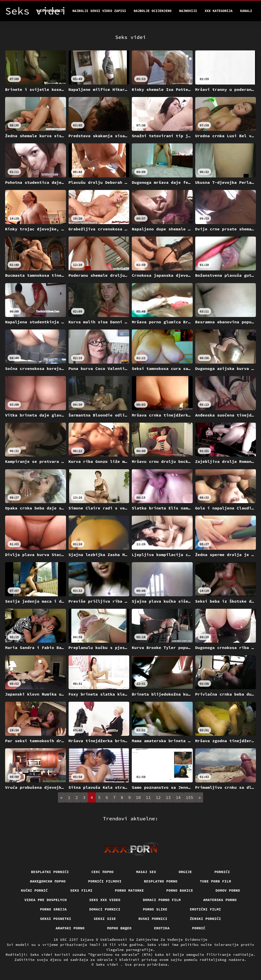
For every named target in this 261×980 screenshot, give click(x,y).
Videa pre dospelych (46, 900)
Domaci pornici (105, 909)
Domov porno (228, 890)
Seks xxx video (105, 900)
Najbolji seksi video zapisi (99, 11)
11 (148, 797)
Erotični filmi (206, 909)
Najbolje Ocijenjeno (153, 11)
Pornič (199, 928)
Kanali (246, 11)
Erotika (162, 928)
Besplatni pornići (50, 872)
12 (158, 797)
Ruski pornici (153, 919)
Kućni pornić (34, 890)
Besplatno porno (161, 881)
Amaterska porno (220, 900)
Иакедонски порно (48, 881)
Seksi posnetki (56, 919)
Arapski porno (70, 928)
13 (168, 797)
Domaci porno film (162, 900)
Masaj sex (146, 872)
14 (178, 797)
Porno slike (155, 909)
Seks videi (108, 964)
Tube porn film (216, 881)
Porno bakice (180, 890)
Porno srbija (53, 909)
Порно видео (119, 928)
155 (190, 797)
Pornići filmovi (105, 881)
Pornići (222, 872)
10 (138, 797)
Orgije (185, 872)
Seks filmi (81, 890)
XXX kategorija (219, 11)
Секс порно (102, 872)
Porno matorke (129, 890)
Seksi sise (105, 919)
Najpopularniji (51, 11)
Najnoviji (188, 11)
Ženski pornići (206, 919)
